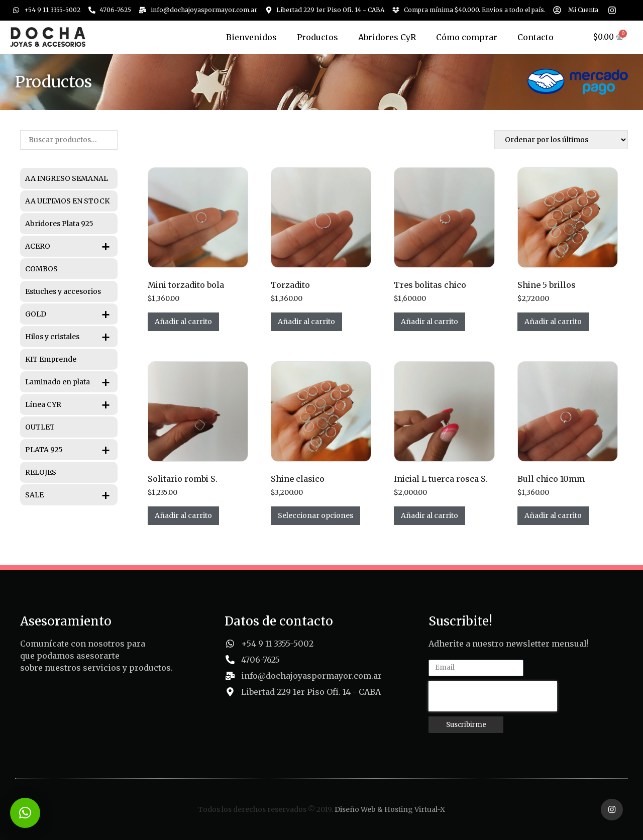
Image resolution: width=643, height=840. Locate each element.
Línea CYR (71, 404)
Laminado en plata (71, 382)
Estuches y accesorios (63, 291)
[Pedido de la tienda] (561, 140)
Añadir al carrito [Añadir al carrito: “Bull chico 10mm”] (553, 515)
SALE (71, 495)
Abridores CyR (387, 37)
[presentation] (493, 696)
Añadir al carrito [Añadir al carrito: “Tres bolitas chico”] (430, 322)
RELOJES (41, 472)
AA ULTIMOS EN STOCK (67, 201)
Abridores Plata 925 (59, 224)
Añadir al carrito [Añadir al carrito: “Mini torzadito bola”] (183, 322)
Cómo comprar (467, 37)
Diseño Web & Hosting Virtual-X (390, 809)
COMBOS (41, 269)
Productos (317, 37)
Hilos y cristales (71, 337)
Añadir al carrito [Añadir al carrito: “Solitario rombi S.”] (183, 515)
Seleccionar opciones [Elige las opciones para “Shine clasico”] (315, 515)
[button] (25, 813)
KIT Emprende (51, 359)
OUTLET (40, 427)
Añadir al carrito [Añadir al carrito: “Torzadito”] (306, 322)
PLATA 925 (71, 450)
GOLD (71, 314)
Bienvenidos (251, 37)
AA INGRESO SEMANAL (67, 178)
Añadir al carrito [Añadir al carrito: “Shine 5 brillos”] (553, 322)
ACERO (71, 246)
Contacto (535, 37)
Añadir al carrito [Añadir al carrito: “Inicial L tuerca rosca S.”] (430, 515)
